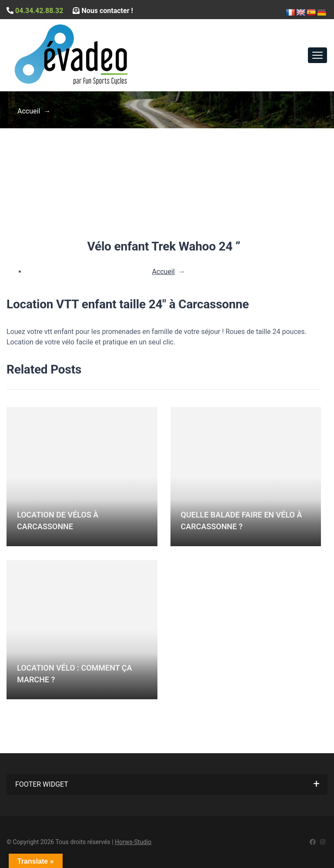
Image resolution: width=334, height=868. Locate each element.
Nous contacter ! (103, 11)
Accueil (29, 111)
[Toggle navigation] (317, 55)
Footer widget (42, 784)
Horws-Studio (133, 842)
